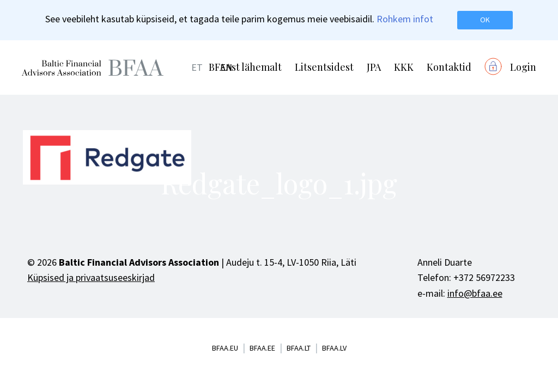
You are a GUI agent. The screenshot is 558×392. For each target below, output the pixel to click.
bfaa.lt (299, 348)
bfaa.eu (225, 348)
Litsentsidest (324, 67)
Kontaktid (449, 67)
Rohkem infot (405, 19)
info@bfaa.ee (475, 293)
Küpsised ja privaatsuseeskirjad (91, 277)
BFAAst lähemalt (245, 67)
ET (197, 67)
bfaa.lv (334, 348)
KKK (404, 67)
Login (523, 67)
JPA (374, 67)
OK (485, 20)
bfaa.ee (262, 348)
